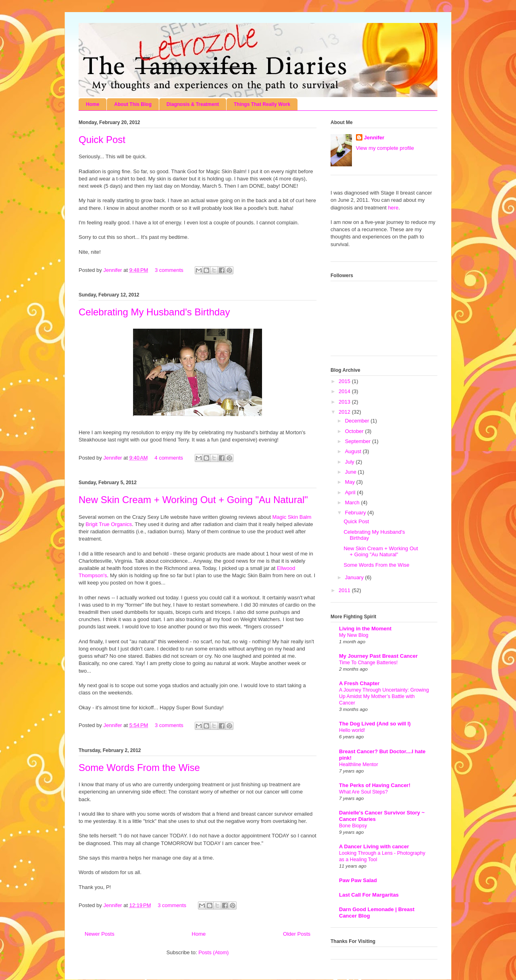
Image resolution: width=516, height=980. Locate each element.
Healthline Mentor (359, 765)
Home (93, 104)
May (351, 482)
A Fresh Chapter (359, 683)
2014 (345, 391)
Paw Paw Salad (358, 880)
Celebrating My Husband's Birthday (154, 312)
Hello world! (352, 730)
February (356, 513)
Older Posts (297, 934)
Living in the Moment (365, 629)
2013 (345, 402)
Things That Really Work (262, 104)
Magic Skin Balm (292, 517)
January (355, 577)
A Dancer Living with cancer (374, 846)
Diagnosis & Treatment (193, 104)
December (358, 421)
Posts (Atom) (213, 952)
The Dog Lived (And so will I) (375, 724)
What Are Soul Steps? (363, 792)
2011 (345, 590)
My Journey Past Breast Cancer (378, 656)
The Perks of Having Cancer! (375, 785)
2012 (345, 412)
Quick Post (102, 140)
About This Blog (133, 104)
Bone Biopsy (353, 826)
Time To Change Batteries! (368, 663)
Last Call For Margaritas (369, 895)
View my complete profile (385, 148)
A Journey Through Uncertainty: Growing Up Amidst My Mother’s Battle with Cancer (384, 696)
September (359, 441)
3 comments (169, 270)
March (353, 502)
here (393, 208)
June (352, 472)
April (351, 492)
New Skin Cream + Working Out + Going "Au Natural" (193, 500)
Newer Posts (100, 934)
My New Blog (354, 635)
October (355, 431)
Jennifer (113, 270)
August (354, 451)
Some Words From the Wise (139, 768)
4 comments (169, 458)
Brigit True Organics (109, 524)
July (351, 462)
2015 (345, 381)
